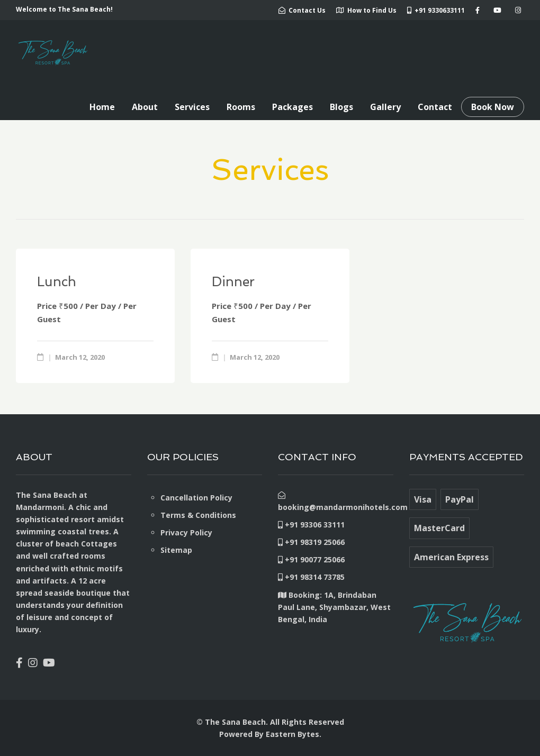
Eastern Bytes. (294, 734)
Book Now (493, 107)
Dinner (233, 282)
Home (102, 107)
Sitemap (176, 550)
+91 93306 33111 (311, 525)
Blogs (341, 107)
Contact (435, 107)
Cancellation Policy (196, 498)
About (145, 107)
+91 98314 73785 (311, 577)
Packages (292, 107)
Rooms (241, 107)
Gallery (385, 107)
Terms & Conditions (198, 515)
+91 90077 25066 (311, 559)
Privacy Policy (186, 532)
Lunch (57, 282)
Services (192, 107)
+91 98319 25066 (311, 542)
